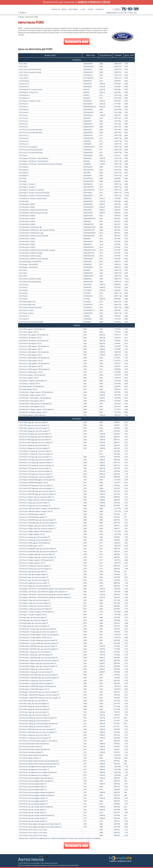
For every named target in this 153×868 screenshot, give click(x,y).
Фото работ (73, 9)
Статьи (90, 9)
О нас (83, 9)
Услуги (55, 9)
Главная (21, 17)
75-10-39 (123, 11)
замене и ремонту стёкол (94, 2)
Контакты (100, 9)
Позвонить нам (77, 42)
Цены (64, 9)
